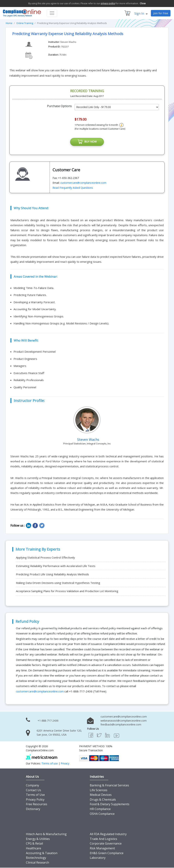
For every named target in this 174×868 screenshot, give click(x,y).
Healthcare (34, 848)
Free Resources (37, 804)
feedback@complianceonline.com (121, 725)
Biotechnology (36, 858)
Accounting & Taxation (42, 853)
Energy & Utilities (38, 839)
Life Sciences (99, 790)
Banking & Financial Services (109, 785)
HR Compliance (100, 809)
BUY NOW (87, 142)
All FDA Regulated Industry (108, 834)
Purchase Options (59, 106)
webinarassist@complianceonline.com (124, 721)
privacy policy (108, 3)
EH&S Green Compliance (107, 853)
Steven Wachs (68, 42)
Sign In (141, 13)
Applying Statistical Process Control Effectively (45, 558)
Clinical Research (37, 863)
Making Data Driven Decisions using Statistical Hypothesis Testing (58, 583)
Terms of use (50, 764)
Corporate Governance (106, 844)
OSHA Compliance (102, 814)
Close (143, 3)
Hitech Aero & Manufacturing (46, 834)
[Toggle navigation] (52, 13)
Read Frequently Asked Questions (73, 188)
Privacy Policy (35, 800)
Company (32, 785)
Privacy (65, 764)
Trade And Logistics (103, 839)
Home (9, 23)
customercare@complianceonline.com (83, 183)
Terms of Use (35, 795)
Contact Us (34, 790)
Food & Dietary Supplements (110, 804)
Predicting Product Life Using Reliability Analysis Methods (52, 575)
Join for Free (161, 13)
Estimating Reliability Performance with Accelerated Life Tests (56, 566)
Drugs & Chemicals (103, 800)
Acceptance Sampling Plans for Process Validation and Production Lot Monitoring (67, 591)
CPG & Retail (34, 844)
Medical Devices (101, 795)
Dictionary (33, 809)
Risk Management (102, 848)
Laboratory (98, 858)
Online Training (25, 23)
